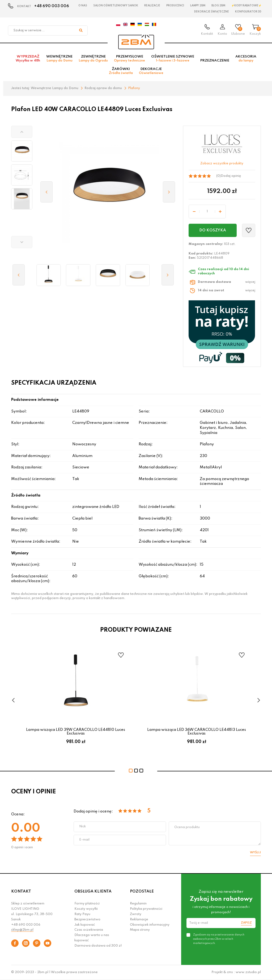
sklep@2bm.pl (22, 930)
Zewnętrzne (93, 59)
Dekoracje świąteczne (212, 12)
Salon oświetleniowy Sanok (116, 6)
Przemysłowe (129, 59)
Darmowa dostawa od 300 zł (98, 946)
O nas (83, 6)
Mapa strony (140, 930)
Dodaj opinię (231, 176)
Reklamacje (139, 920)
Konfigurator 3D (248, 12)
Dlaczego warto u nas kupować (92, 938)
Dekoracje (151, 71)
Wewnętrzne (59, 59)
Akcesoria (246, 59)
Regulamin (138, 904)
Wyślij (255, 852)
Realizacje (152, 6)
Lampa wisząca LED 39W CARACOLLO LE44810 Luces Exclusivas (76, 732)
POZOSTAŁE (142, 891)
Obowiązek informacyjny (150, 925)
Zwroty (136, 914)
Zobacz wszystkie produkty (222, 164)
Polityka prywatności (146, 909)
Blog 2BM (218, 6)
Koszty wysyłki (86, 909)
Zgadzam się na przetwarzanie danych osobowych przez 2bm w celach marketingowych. (219, 939)
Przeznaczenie (215, 61)
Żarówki (121, 71)
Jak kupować (85, 925)
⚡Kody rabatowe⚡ (246, 6)
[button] (22, 132)
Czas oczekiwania (89, 930)
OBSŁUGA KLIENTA (93, 891)
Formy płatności (87, 904)
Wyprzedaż (28, 59)
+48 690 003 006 (52, 6)
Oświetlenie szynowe (173, 59)
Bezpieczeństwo (87, 920)
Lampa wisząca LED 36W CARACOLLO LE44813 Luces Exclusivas (197, 732)
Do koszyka (213, 230)
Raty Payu (82, 914)
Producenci (175, 6)
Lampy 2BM (198, 6)
